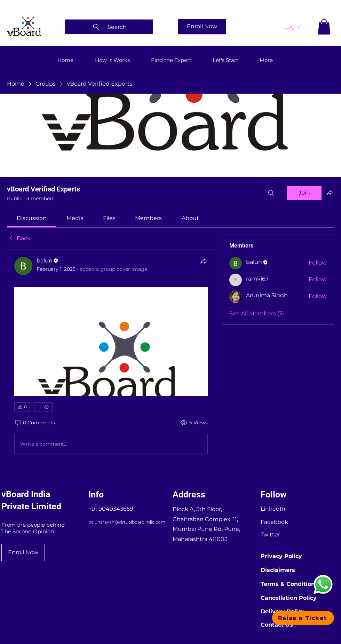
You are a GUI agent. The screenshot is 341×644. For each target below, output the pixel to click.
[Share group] (330, 193)
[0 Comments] (35, 423)
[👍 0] (22, 407)
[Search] (109, 27)
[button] (324, 27)
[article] (111, 357)
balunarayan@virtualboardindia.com (127, 522)
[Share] (204, 261)
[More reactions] (43, 407)
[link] (32, 218)
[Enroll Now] (202, 27)
